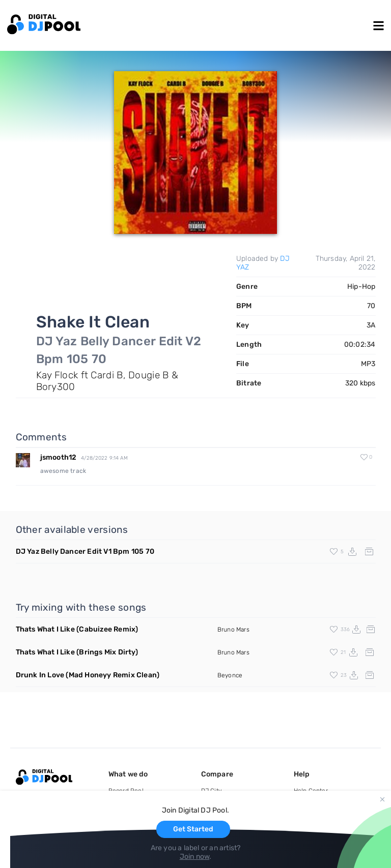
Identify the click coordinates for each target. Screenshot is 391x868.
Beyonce (230, 675)
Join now (195, 857)
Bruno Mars (233, 630)
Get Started (193, 829)
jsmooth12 (59, 457)
